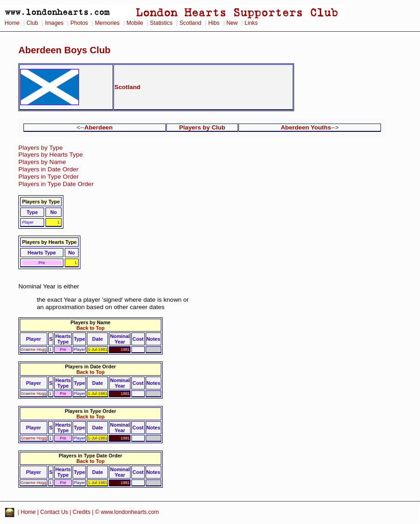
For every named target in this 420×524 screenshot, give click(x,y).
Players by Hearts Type (51, 155)
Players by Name (42, 162)
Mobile (135, 23)
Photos (79, 23)
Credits (82, 513)
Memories (107, 23)
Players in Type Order (48, 177)
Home (12, 23)
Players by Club (202, 127)
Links (251, 23)
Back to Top (90, 328)
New (232, 23)
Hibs (214, 23)
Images (54, 23)
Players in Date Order (48, 169)
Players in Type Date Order (56, 184)
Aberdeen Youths (306, 127)
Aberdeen (99, 127)
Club (32, 23)
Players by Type (40, 148)
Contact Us (54, 513)
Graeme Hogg (34, 349)
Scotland (190, 23)
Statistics (161, 23)
